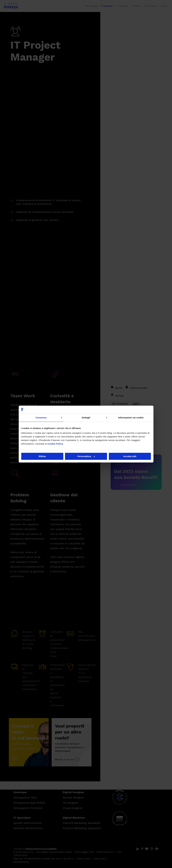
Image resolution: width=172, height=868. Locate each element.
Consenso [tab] (41, 418)
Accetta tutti (130, 456)
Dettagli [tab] (86, 418)
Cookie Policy (55, 444)
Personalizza (86, 456)
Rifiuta (42, 456)
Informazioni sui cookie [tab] (131, 418)
